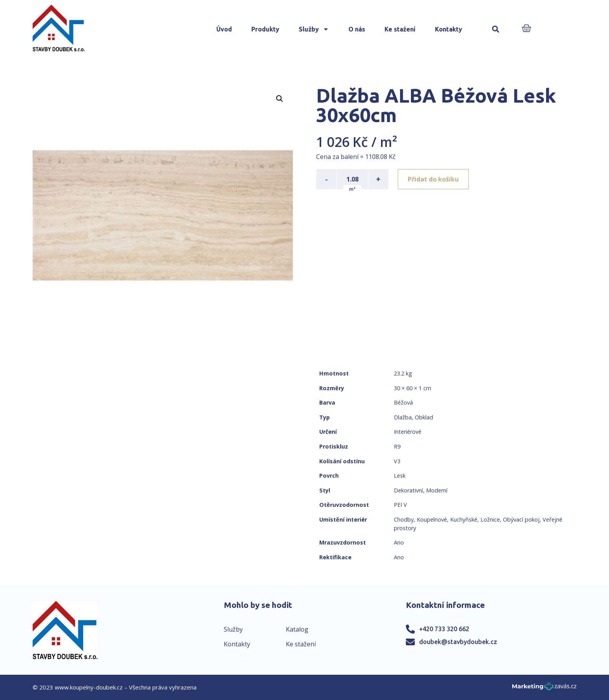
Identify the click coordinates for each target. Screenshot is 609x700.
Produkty (265, 29)
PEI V (400, 505)
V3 (397, 461)
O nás (357, 29)
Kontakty (449, 29)
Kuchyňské (464, 519)
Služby (314, 29)
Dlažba (403, 417)
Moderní (437, 490)
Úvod (224, 29)
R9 (397, 446)
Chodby (404, 519)
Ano (399, 542)
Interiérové (408, 432)
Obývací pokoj (521, 519)
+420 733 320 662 (444, 629)
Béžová (403, 402)
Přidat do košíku (433, 179)
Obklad (424, 417)
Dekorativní (408, 490)
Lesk (400, 476)
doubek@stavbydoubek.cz (458, 642)
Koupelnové (432, 519)
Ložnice (490, 519)
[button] (496, 29)
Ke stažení (400, 29)
